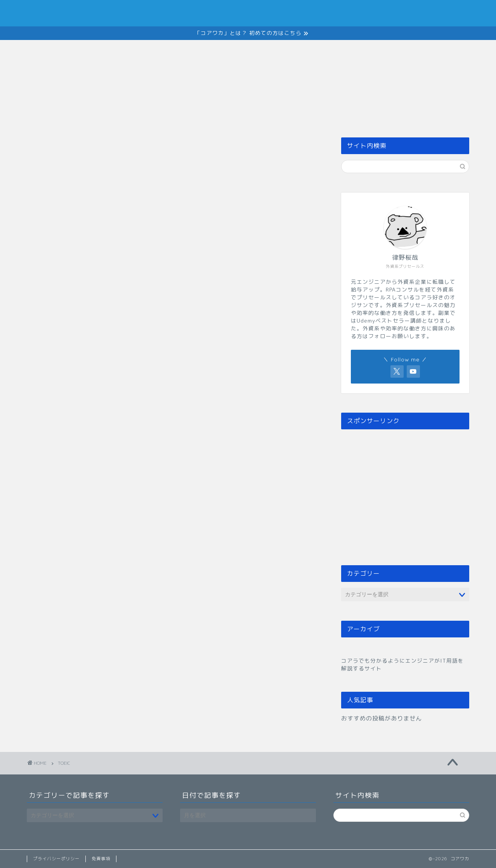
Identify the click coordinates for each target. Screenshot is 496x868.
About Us (267, 12)
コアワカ (51, 13)
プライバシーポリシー (56, 859)
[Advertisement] (406, 490)
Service (307, 12)
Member (378, 12)
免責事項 (101, 859)
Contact (416, 12)
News (342, 12)
